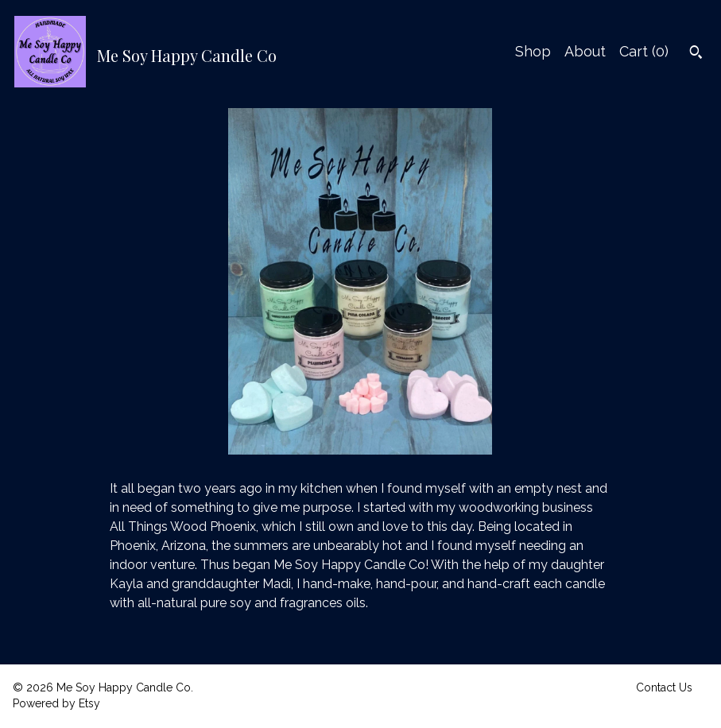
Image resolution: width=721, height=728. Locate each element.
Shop (533, 51)
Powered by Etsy (56, 703)
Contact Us (664, 687)
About (585, 51)
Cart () (644, 51)
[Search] (696, 54)
